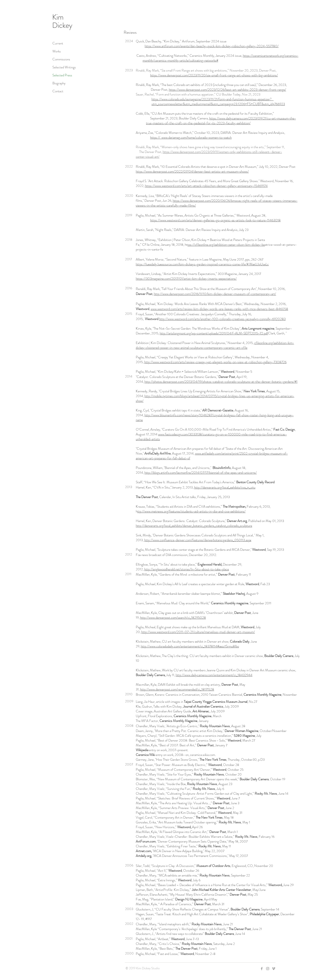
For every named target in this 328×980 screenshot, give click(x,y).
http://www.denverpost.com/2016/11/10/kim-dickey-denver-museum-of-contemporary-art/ (215, 294)
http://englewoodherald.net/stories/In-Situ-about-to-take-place (187, 569)
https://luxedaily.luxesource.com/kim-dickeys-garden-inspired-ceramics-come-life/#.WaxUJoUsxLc (202, 264)
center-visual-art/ (148, 157)
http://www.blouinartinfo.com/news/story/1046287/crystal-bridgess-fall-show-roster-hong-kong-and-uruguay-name (215, 418)
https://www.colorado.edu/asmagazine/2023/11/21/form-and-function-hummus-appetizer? (211, 99)
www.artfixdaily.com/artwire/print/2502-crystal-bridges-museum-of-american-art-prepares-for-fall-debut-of (212, 456)
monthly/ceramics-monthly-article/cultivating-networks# (180, 60)
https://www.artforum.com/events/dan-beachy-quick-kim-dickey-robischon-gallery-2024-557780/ (212, 46)
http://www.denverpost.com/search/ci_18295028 (173, 618)
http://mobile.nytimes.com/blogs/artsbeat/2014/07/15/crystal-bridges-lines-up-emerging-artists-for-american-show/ (215, 398)
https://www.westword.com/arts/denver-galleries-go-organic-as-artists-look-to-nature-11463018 (215, 220)
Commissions (61, 59)
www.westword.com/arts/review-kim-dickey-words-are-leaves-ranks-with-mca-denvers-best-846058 (219, 309)
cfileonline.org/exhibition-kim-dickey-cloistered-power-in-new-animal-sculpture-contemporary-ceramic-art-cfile (215, 345)
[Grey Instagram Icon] (268, 969)
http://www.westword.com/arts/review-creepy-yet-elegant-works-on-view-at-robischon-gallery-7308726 (215, 362)
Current (58, 43)
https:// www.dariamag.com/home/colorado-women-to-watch (191, 137)
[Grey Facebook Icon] (262, 969)
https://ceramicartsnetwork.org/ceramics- (271, 56)
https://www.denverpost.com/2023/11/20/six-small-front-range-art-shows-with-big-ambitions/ (214, 75)
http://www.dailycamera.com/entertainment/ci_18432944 (214, 675)
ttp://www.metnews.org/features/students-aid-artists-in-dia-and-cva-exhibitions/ (191, 511)
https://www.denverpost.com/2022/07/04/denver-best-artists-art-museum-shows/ (192, 171)
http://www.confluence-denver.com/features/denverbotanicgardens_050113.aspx (198, 540)
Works (57, 51)
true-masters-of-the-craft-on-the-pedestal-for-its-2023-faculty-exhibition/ (198, 123)
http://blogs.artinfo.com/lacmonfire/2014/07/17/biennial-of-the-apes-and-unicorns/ (201, 473)
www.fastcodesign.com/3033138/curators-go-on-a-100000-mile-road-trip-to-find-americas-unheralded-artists (211, 437)
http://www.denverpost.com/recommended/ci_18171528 (177, 689)
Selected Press (62, 75)
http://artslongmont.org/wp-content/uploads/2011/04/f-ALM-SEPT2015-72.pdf (214, 333)
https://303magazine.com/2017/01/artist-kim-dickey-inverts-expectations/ (186, 279)
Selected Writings (64, 67)
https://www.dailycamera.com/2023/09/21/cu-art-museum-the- (252, 118)
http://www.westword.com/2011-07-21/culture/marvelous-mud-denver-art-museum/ (198, 632)
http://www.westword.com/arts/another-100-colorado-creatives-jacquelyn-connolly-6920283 (222, 319)
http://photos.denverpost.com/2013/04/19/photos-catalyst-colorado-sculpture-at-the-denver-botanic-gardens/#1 (221, 382)
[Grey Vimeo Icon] (274, 969)
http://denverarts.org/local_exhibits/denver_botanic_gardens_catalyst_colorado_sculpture (194, 526)
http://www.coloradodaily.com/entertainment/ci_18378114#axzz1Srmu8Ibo (190, 646)
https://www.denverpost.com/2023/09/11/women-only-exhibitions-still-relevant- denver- (222, 152)
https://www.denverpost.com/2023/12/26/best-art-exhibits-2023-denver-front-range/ (227, 90)
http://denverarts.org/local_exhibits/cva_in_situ (225, 487)
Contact (58, 91)
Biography (59, 83)
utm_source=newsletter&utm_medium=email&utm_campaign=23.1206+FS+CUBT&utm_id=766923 (218, 104)
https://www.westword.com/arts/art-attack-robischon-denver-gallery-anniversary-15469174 (206, 186)
